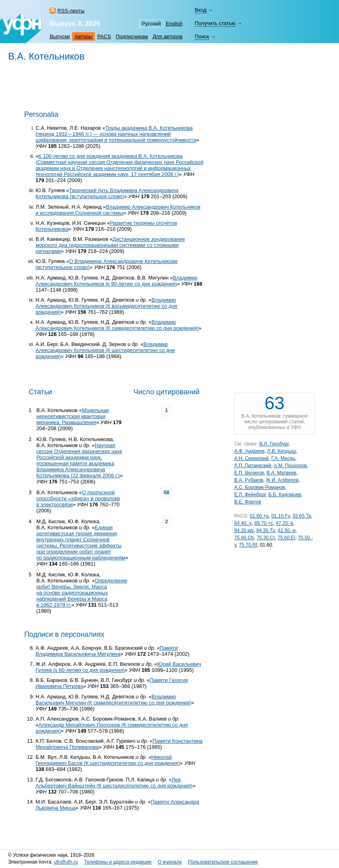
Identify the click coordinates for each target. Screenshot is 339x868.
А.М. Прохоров (290, 466)
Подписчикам (132, 36)
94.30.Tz (266, 530)
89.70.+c (264, 523)
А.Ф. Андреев (249, 451)
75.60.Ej (286, 538)
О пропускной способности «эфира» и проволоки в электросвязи (78, 498)
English (174, 24)
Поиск (202, 36)
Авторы (83, 36)
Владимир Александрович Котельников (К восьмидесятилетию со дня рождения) (106, 306)
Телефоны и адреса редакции (118, 862)
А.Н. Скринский (251, 458)
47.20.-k (284, 523)
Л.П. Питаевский (253, 466)
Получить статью (215, 23)
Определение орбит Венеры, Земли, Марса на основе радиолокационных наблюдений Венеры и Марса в (82, 593)
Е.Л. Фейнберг (250, 495)
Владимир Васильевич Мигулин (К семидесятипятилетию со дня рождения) (113, 700)
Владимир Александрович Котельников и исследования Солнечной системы (118, 210)
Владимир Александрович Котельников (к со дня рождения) (116, 281)
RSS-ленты (71, 11)
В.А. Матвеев (281, 473)
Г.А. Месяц (283, 458)
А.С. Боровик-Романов (260, 487)
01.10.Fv (281, 516)
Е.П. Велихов (249, 473)
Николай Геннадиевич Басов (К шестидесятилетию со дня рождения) (108, 760)
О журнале (170, 862)
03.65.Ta (302, 516)
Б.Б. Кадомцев (285, 495)
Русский (151, 24)
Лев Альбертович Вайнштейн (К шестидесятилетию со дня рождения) (114, 783)
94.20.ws (244, 530)
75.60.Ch (244, 538)
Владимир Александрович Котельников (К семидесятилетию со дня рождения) (117, 325)
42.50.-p (287, 530)
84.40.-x (243, 523)
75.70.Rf (248, 545)
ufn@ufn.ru (66, 862)
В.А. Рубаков (249, 480)
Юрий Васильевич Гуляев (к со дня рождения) (118, 667)
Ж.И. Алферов (282, 480)
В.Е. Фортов (248, 502)
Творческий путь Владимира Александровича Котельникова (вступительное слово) (107, 193)
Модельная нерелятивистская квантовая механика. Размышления (73, 416)
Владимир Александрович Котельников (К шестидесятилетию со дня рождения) (105, 350)
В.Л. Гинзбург (274, 444)
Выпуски (60, 36)
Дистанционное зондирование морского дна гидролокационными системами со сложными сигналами (110, 245)
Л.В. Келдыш (282, 451)
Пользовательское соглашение (223, 862)
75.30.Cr (265, 538)
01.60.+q (259, 516)
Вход (201, 10)
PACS (104, 36)
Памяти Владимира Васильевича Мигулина (107, 651)
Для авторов (168, 36)
